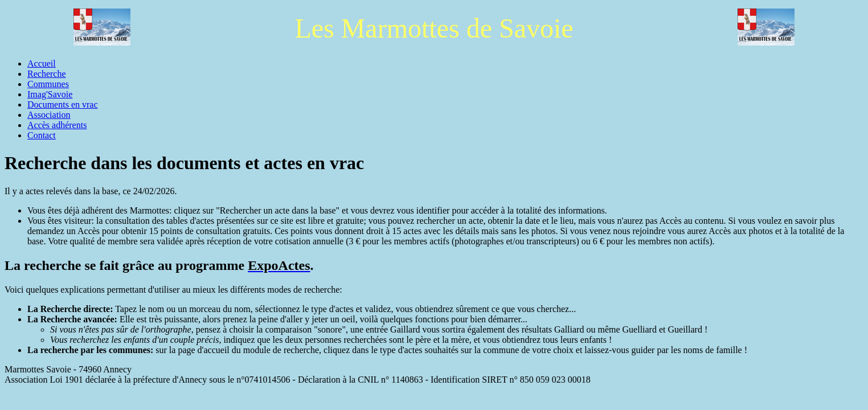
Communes (48, 84)
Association (49, 115)
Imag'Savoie (50, 94)
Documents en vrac (63, 104)
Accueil (42, 63)
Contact (42, 135)
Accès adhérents (57, 125)
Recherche (47, 74)
